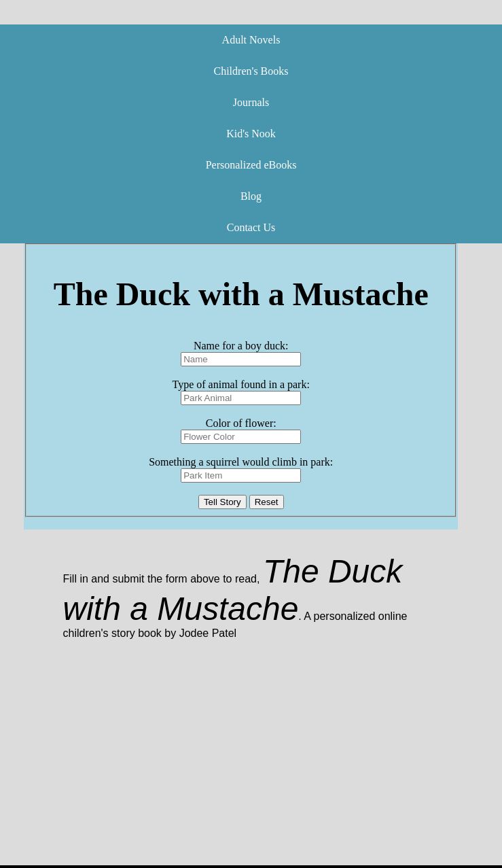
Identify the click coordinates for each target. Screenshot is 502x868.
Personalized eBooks (251, 165)
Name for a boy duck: (241, 346)
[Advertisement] (249, 770)
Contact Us (251, 227)
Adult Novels (251, 40)
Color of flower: (241, 423)
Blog (251, 196)
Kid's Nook (251, 134)
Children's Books (251, 71)
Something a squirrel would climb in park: (241, 462)
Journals (251, 102)
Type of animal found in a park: (241, 384)
